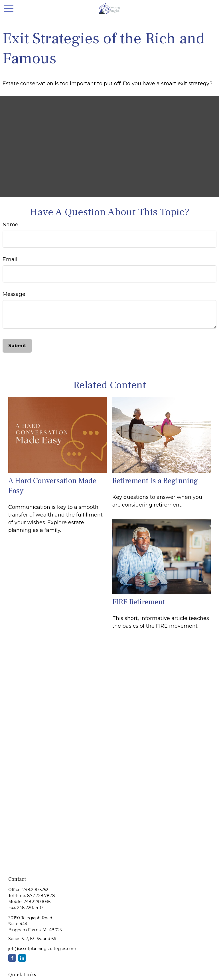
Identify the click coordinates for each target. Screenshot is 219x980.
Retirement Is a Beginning (155, 481)
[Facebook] (12, 958)
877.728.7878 (41, 896)
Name (10, 225)
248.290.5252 (35, 890)
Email (10, 259)
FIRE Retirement (139, 602)
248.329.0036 (37, 902)
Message (14, 294)
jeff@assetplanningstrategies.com (42, 949)
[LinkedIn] (22, 958)
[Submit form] (17, 346)
